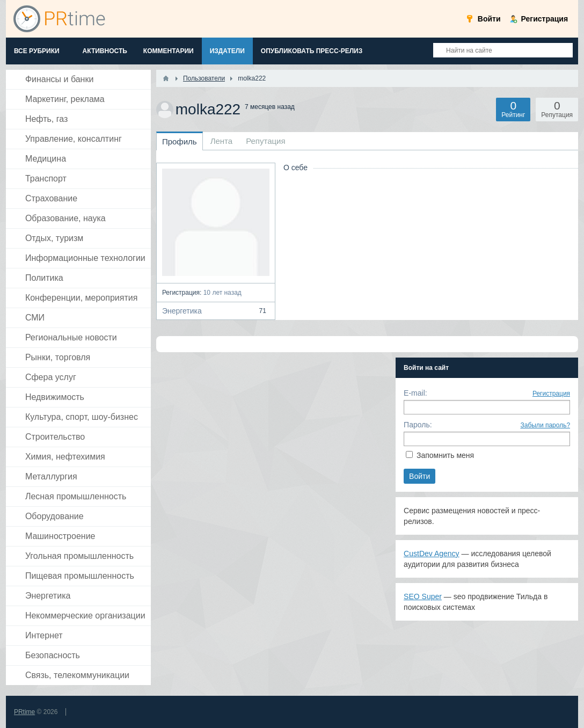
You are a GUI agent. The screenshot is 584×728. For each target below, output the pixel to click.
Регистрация (551, 394)
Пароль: (418, 425)
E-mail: (415, 393)
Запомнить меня (445, 455)
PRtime (24, 712)
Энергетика (216, 311)
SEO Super (423, 596)
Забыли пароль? (545, 425)
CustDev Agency (432, 554)
